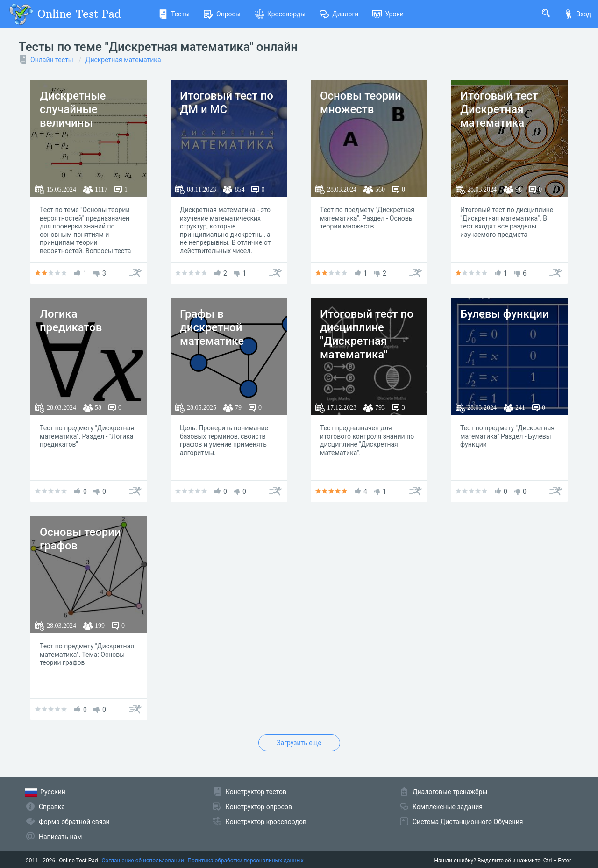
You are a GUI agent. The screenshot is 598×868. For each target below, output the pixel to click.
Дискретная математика (123, 60)
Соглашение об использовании (143, 861)
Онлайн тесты (52, 60)
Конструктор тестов (256, 792)
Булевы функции (505, 314)
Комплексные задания (448, 807)
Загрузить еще (299, 743)
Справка (52, 807)
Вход (577, 14)
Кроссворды (280, 14)
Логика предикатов (71, 321)
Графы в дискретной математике (212, 327)
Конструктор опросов (259, 807)
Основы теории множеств (361, 103)
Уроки (388, 14)
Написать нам (60, 837)
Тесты (174, 14)
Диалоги (339, 14)
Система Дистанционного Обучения (468, 822)
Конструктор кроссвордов (266, 822)
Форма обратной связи (74, 822)
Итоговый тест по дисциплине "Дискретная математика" (367, 334)
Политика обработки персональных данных (246, 861)
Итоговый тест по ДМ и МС (227, 103)
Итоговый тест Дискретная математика (499, 109)
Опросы (222, 14)
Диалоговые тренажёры (450, 792)
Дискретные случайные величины (73, 109)
